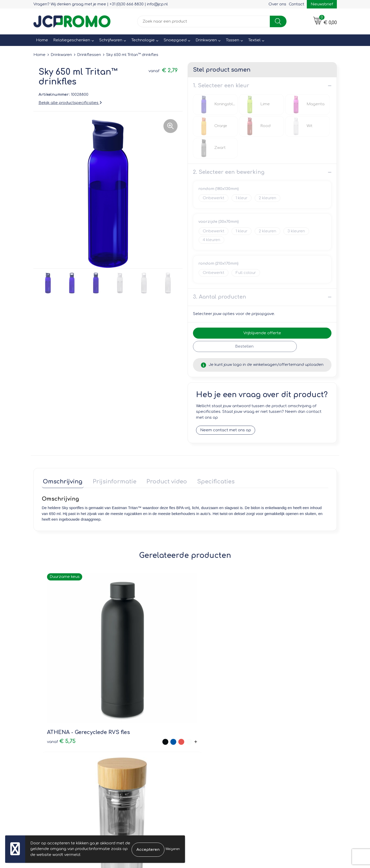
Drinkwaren (206, 40)
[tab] (62, 482)
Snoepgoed (175, 40)
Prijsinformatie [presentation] (111, 481)
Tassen (233, 40)
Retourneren (203, 744)
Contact (297, 4)
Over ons (277, 4)
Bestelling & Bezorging (213, 737)
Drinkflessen (89, 55)
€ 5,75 (55, 662)
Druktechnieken (131, 751)
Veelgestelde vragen (136, 744)
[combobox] (204, 21)
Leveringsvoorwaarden (289, 729)
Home (42, 40)
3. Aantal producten (220, 297)
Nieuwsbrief (322, 4)
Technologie (143, 40)
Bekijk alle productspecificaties (70, 103)
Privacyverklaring (283, 744)
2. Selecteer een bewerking (229, 172)
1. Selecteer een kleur (221, 86)
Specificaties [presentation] (208, 481)
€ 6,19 (270, 670)
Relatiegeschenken (72, 40)
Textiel (254, 40)
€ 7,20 (132, 674)
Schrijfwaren (111, 40)
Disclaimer (277, 751)
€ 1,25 (199, 662)
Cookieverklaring (283, 737)
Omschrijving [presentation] (62, 481)
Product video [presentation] (161, 481)
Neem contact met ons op (226, 430)
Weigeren (173, 849)
